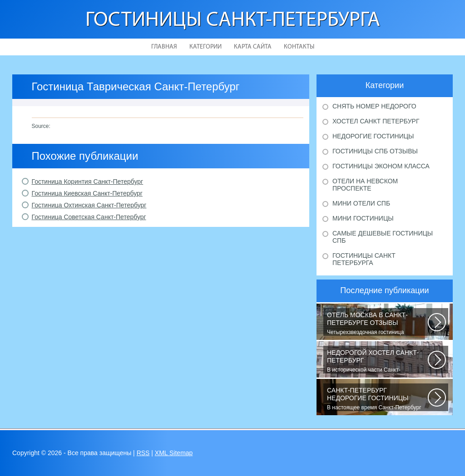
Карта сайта (253, 47)
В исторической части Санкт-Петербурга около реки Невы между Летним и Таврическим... (377, 361)
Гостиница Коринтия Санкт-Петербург (88, 182)
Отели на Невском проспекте (365, 185)
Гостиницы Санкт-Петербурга (233, 21)
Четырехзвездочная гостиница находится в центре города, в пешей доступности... (377, 324)
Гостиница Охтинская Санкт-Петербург (89, 205)
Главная (164, 47)
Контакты (299, 47)
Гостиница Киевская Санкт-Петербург (87, 193)
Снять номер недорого (374, 106)
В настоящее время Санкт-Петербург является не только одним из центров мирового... (377, 399)
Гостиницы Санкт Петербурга (364, 259)
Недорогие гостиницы (373, 136)
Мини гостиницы (363, 218)
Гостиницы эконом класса (381, 166)
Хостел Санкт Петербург (376, 121)
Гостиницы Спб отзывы (375, 151)
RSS (143, 453)
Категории (205, 47)
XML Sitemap (174, 453)
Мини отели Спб (361, 203)
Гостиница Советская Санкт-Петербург (89, 217)
